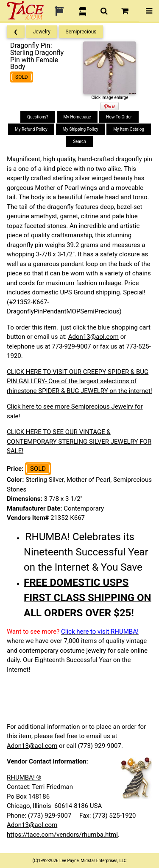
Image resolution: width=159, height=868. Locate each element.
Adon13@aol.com (93, 337)
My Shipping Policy (81, 129)
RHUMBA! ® (24, 777)
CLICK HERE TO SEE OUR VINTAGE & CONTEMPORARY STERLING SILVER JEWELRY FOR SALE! (79, 441)
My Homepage (77, 117)
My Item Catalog (129, 129)
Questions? (38, 117)
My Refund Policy (31, 129)
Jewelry (42, 32)
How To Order (119, 117)
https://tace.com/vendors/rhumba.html (62, 835)
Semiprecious (81, 32)
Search (79, 141)
